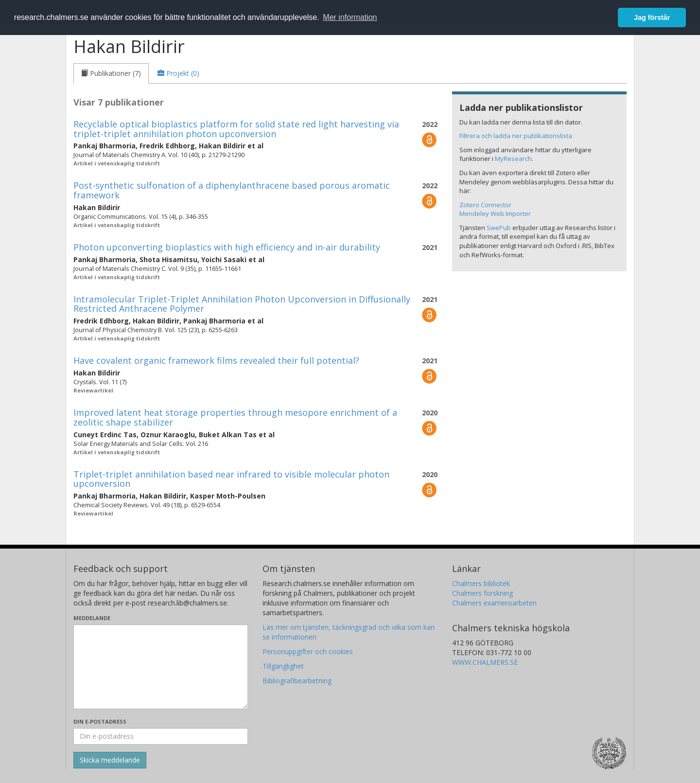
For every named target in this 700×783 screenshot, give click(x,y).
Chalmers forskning (482, 593)
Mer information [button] (350, 17)
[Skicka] (110, 760)
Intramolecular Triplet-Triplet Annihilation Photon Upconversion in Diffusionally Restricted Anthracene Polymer (242, 304)
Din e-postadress (100, 721)
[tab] (111, 73)
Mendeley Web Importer (495, 214)
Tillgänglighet (283, 666)
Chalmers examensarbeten (494, 603)
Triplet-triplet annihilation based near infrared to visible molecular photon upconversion (231, 479)
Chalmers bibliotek (481, 583)
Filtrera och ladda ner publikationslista (516, 136)
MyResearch (513, 159)
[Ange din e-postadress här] (161, 736)
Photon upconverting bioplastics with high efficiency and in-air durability (227, 247)
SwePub (499, 228)
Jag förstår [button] (652, 18)
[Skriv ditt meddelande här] (161, 667)
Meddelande (92, 618)
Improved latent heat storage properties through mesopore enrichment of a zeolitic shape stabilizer (235, 417)
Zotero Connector (485, 205)
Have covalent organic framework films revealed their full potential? (216, 360)
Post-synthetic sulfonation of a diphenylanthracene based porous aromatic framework (232, 190)
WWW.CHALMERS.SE (485, 662)
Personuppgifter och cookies (308, 651)
